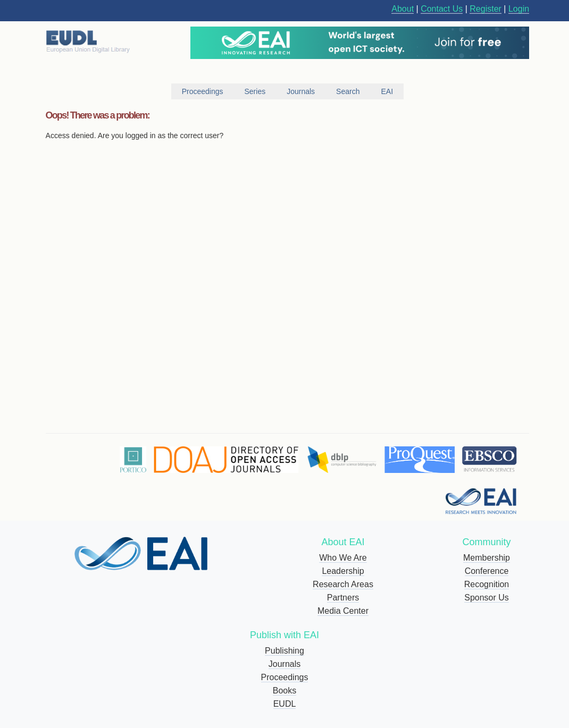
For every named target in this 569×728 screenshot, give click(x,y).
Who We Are (343, 558)
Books (284, 691)
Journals (284, 664)
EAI (387, 91)
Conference (487, 571)
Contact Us (442, 9)
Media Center (343, 611)
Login (519, 9)
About (403, 9)
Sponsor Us (487, 598)
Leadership (343, 571)
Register (486, 9)
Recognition (487, 584)
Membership (487, 558)
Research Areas (343, 584)
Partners (343, 598)
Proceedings (285, 677)
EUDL (285, 704)
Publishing (284, 651)
